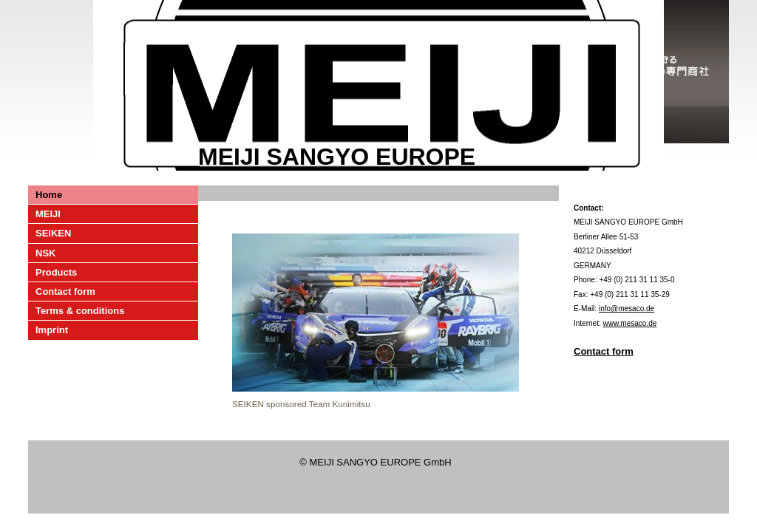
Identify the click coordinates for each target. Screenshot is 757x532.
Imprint (52, 330)
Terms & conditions (80, 311)
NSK (45, 253)
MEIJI (48, 214)
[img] (378, 85)
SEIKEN (53, 233)
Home (49, 195)
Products (56, 272)
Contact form (65, 291)
